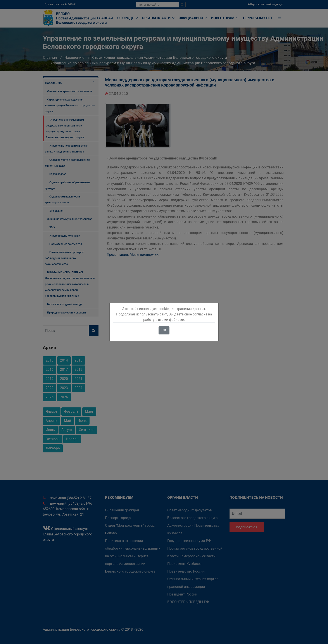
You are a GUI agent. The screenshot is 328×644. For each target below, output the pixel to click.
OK (164, 330)
